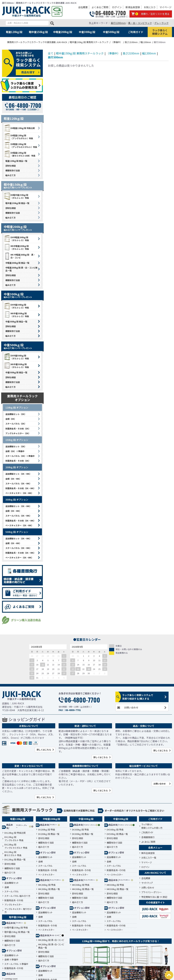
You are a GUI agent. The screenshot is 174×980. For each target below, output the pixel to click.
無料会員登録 (148, 853)
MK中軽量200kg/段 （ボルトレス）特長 (16, 247)
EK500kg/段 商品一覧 (117, 834)
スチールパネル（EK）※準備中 (20, 456)
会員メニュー (155, 847)
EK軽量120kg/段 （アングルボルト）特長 (18, 137)
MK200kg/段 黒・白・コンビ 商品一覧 (51, 946)
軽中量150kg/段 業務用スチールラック (80, 53)
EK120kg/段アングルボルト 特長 (14, 839)
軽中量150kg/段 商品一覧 (17, 203)
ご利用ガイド (136, 32)
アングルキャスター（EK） (18, 433)
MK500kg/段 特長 (115, 885)
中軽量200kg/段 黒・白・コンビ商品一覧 (21, 269)
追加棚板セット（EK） (16, 414)
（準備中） (113, 53)
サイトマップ (147, 883)
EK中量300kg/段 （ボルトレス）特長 (16, 306)
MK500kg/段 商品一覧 (118, 889)
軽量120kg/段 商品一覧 (16, 161)
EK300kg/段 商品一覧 (83, 834)
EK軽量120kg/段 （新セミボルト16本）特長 (20, 154)
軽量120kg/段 (14, 32)
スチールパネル (12, 892)
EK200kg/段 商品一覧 (49, 834)
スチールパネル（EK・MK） (18, 483)
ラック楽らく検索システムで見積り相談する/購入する (138, 697)
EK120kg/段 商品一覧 (15, 860)
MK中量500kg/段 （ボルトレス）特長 (16, 366)
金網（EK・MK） (13, 479)
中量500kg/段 (111, 32)
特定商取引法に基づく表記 (154, 897)
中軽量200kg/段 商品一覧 (17, 263)
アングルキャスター (14, 905)
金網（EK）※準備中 (15, 451)
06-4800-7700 (111, 13)
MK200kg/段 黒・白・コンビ (51, 940)
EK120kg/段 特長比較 (15, 833)
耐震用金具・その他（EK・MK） (20, 488)
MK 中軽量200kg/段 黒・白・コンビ (20, 256)
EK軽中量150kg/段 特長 (16, 928)
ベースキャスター (46, 875)
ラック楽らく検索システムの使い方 (152, 826)
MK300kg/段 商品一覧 (83, 889)
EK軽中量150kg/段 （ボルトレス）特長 (16, 196)
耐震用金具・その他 (14, 900)
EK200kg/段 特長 (47, 830)
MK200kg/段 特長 (47, 885)
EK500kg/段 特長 (115, 830)
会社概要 (83, 7)
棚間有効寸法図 (13, 170)
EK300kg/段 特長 (80, 830)
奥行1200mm (118, 23)
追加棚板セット (12, 883)
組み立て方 (11, 175)
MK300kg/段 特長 (81, 885)
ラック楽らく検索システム (160, 32)
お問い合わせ (131, 707)
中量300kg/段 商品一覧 (16, 321)
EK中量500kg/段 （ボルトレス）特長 (16, 357)
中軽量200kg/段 (63, 32)
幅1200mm (149, 53)
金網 (7, 887)
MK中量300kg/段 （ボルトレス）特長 (16, 315)
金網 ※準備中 (11, 960)
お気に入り (150, 7)
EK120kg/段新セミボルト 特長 (13, 854)
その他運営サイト (155, 902)
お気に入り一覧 (149, 858)
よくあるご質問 (100, 7)
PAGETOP (169, 975)
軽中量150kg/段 (38, 32)
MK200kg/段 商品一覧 (49, 889)
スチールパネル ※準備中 (16, 964)
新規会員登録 (133, 7)
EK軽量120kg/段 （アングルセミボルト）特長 (20, 145)
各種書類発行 (148, 837)
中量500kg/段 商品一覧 (16, 372)
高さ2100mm (131, 53)
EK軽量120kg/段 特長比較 (19, 128)
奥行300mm (55, 57)
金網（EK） (11, 419)
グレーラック (161, 23)
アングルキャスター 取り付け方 (18, 911)
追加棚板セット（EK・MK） (18, 474)
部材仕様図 (11, 166)
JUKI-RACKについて (155, 873)
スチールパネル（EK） (16, 424)
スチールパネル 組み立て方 (17, 896)
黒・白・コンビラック (140, 23)
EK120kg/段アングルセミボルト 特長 (16, 846)
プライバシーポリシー (152, 892)
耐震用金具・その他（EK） (18, 428)
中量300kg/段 (87, 32)
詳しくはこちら (44, 750)
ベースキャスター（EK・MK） (19, 493)
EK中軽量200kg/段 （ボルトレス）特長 (16, 239)
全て (51, 53)
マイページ (166, 7)
